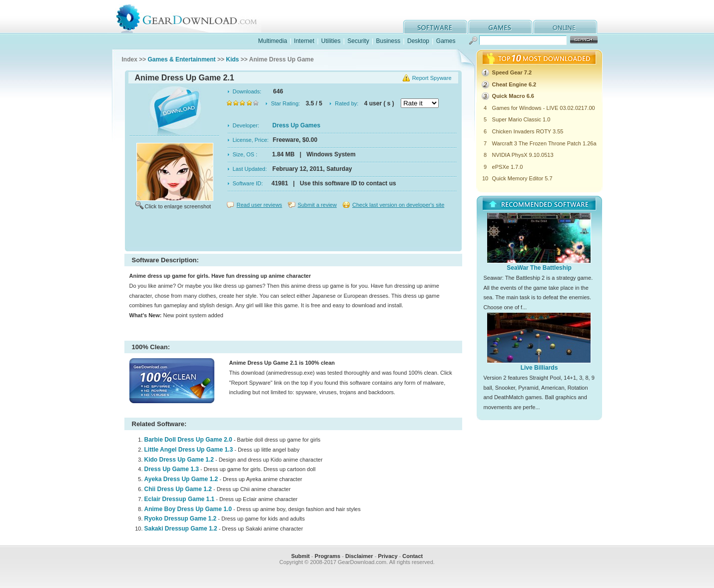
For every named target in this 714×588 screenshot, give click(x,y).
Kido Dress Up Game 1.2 (179, 460)
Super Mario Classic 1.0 (521, 119)
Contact (412, 556)
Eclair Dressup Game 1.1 (180, 499)
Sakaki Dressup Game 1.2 (181, 529)
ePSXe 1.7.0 (508, 167)
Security (358, 41)
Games (446, 41)
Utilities (331, 41)
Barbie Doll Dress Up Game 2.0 (188, 440)
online (565, 27)
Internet (304, 41)
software (435, 27)
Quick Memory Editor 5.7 (522, 178)
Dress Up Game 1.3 (172, 469)
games (500, 27)
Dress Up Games (296, 125)
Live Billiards (539, 368)
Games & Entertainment (182, 59)
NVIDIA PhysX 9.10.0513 (523, 155)
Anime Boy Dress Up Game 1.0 (188, 509)
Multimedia (273, 41)
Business (388, 41)
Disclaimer (359, 556)
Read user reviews (260, 205)
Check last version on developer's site (398, 205)
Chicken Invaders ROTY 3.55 (528, 131)
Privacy (387, 556)
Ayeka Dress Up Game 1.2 (181, 479)
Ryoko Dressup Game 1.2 (181, 519)
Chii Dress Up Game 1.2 (178, 489)
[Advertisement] (293, 232)
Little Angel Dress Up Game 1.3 (189, 450)
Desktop (418, 41)
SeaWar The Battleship (539, 268)
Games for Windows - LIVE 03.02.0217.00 (544, 108)
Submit (301, 556)
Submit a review (317, 205)
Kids (232, 59)
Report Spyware (432, 78)
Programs (328, 556)
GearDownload (194, 17)
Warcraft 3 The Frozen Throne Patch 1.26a (544, 143)
